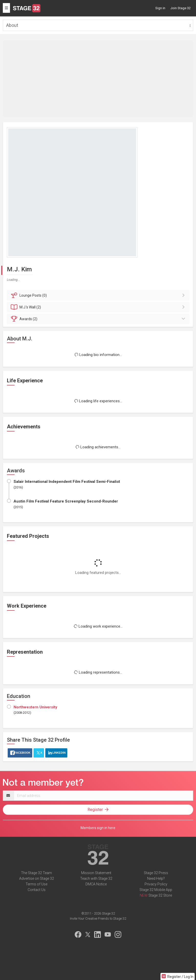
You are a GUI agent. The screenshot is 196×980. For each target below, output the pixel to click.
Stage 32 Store (160, 895)
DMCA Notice (96, 884)
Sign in (160, 8)
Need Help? (156, 878)
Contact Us (37, 890)
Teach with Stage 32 (96, 878)
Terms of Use (36, 884)
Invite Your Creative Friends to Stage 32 (98, 918)
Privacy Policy (156, 884)
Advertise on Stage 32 (37, 878)
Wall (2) (99, 307)
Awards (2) (99, 319)
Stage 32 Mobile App (156, 890)
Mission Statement (96, 873)
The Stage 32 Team (36, 873)
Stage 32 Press (156, 873)
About (12, 25)
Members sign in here (98, 828)
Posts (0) (99, 295)
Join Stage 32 (181, 8)
